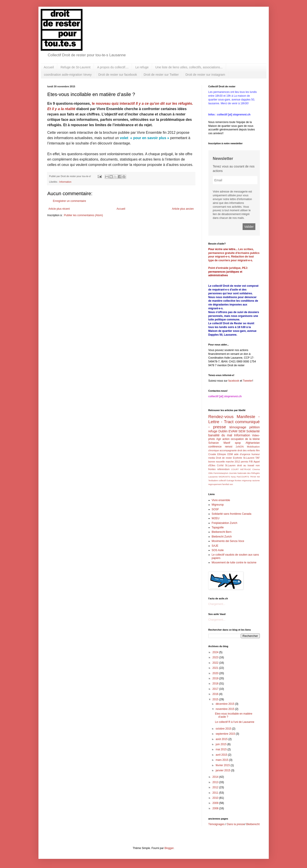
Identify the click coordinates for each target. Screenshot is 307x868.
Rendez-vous (221, 417)
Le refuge (142, 67)
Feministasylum (221, 473)
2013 (216, 782)
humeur (256, 454)
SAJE (215, 546)
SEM (242, 431)
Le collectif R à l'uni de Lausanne (235, 722)
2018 (216, 684)
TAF (258, 458)
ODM (230, 454)
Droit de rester (224, 458)
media (212, 458)
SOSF (215, 509)
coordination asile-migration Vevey (68, 75)
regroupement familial (219, 484)
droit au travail (246, 465)
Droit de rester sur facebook (118, 75)
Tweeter (248, 381)
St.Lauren (230, 465)
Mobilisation (253, 447)
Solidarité (253, 431)
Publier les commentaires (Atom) (83, 215)
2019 (216, 678)
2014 (216, 777)
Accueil (49, 67)
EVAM (233, 431)
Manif (227, 443)
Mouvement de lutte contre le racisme (234, 563)
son (231, 484)
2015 (216, 699)
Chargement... (217, 604)
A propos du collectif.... (113, 67)
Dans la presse (236, 824)
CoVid (220, 465)
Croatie (212, 454)
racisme (256, 480)
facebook (234, 381)
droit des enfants (246, 450)
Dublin (223, 431)
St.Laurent (249, 458)
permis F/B (247, 462)
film (258, 450)
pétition (254, 427)
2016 (216, 694)
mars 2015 (222, 760)
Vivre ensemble (221, 500)
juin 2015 (221, 744)
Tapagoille (218, 527)
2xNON (240, 447)
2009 (216, 803)
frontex (238, 480)
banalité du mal (220, 435)
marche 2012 (233, 462)
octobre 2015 (224, 729)
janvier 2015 (223, 770)
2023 (216, 657)
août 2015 (222, 739)
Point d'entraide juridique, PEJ (228, 268)
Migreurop (218, 505)
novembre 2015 (225, 709)
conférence (215, 447)
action (226, 439)
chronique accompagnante (223, 450)
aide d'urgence (242, 454)
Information (65, 182)
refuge (213, 431)
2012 (216, 787)
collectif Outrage (226, 480)
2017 (216, 689)
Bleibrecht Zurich (222, 537)
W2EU (216, 518)
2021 (216, 668)
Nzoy (233, 477)
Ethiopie (222, 454)
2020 (216, 673)
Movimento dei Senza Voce (228, 541)
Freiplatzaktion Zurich (225, 523)
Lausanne (213, 477)
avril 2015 (222, 755)
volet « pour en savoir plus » (145, 138)
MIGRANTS (224, 477)
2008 (216, 808)
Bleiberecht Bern (222, 532)
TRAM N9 (255, 477)
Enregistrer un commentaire (70, 201)
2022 (216, 663)
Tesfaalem (213, 480)
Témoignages (217, 824)
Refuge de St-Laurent (76, 67)
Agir (219, 439)
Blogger (169, 848)
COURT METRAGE (241, 469)
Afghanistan (253, 443)
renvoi (229, 447)
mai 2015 (221, 749)
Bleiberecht (253, 824)
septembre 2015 (226, 734)
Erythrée (238, 458)
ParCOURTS (243, 477)
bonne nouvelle (217, 462)
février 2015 (223, 765)
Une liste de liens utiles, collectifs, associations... (189, 67)
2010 (216, 798)
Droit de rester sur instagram (205, 75)
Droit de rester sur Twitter (161, 75)
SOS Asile (218, 550)
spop (238, 443)
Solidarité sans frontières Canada (232, 514)
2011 (216, 793)
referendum (223, 469)
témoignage (238, 427)
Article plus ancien (183, 209)
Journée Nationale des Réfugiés (244, 473)
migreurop (247, 480)
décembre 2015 (225, 704)
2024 (216, 652)
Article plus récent (59, 209)
